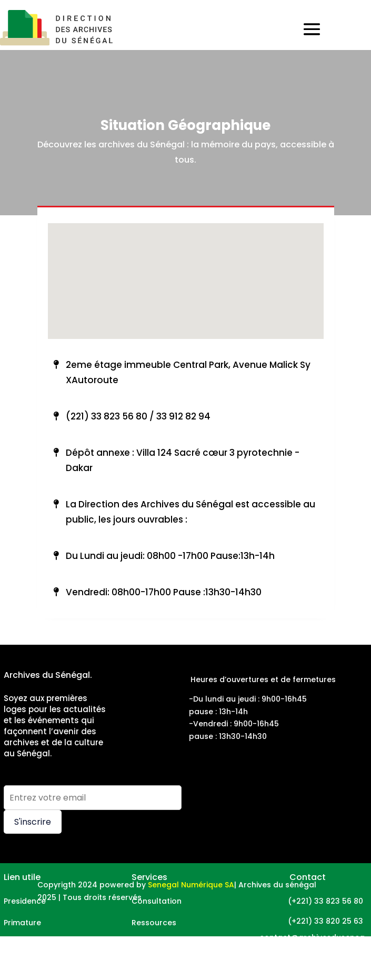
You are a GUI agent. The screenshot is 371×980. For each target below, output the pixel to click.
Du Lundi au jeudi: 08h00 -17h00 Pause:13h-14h (170, 556)
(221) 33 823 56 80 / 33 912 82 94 (138, 416)
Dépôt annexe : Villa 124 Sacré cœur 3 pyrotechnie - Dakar (183, 460)
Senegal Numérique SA (191, 885)
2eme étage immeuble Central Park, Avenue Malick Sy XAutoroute (188, 372)
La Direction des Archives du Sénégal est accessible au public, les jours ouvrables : (190, 512)
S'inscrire (33, 822)
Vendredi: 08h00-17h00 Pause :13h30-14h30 (164, 592)
